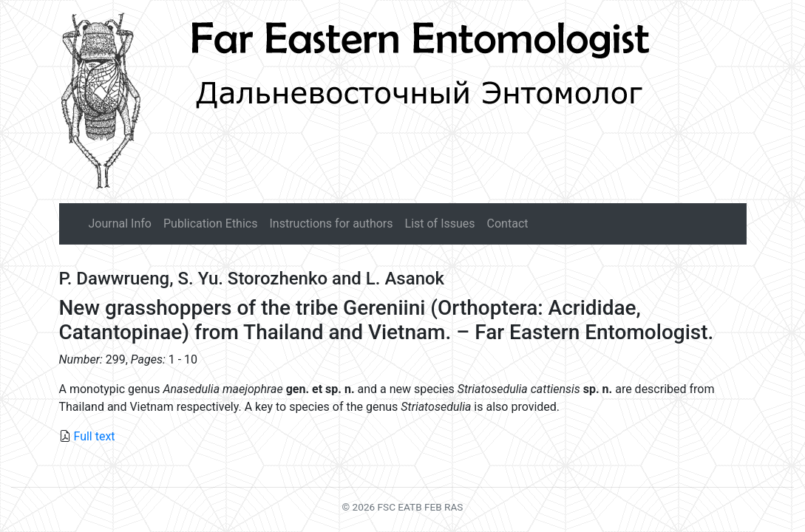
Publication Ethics (210, 224)
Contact (508, 224)
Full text (94, 436)
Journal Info (120, 224)
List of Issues (440, 224)
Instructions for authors (331, 224)
